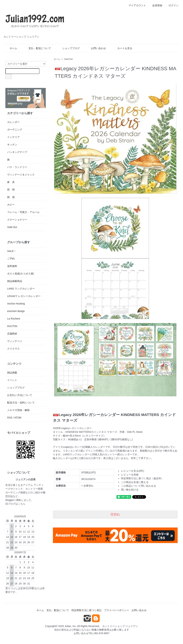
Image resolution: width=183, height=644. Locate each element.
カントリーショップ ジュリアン (120, 626)
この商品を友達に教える (135, 482)
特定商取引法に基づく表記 (86, 610)
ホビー (11, 205)
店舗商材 (12, 334)
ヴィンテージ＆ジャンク (21, 175)
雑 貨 (11, 197)
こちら (22, 504)
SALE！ (12, 251)
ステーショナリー (17, 220)
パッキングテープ (17, 152)
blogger (10, 500)
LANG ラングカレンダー (21, 289)
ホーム (11, 48)
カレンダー (13, 122)
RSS (10, 418)
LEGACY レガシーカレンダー (24, 296)
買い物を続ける (130, 490)
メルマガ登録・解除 (18, 410)
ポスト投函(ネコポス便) (20, 274)
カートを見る (122, 48)
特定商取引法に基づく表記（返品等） (142, 478)
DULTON (12, 326)
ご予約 (11, 259)
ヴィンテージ (15, 341)
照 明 (11, 190)
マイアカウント (135, 5)
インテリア (13, 137)
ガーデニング (15, 130)
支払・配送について (37, 48)
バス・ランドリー (17, 167)
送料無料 (12, 266)
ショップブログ (68, 48)
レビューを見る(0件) (133, 471)
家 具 (11, 182)
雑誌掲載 (12, 373)
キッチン (12, 145)
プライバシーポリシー (117, 610)
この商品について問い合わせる (139, 486)
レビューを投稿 (130, 475)
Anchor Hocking (16, 304)
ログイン (172, 5)
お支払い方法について (20, 395)
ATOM (18, 418)
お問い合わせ (96, 48)
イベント (12, 380)
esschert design (16, 311)
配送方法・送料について (21, 403)
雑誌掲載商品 (15, 281)
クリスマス (13, 349)
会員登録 (155, 5)
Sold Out (68, 59)
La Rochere (14, 319)
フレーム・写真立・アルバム (23, 212)
